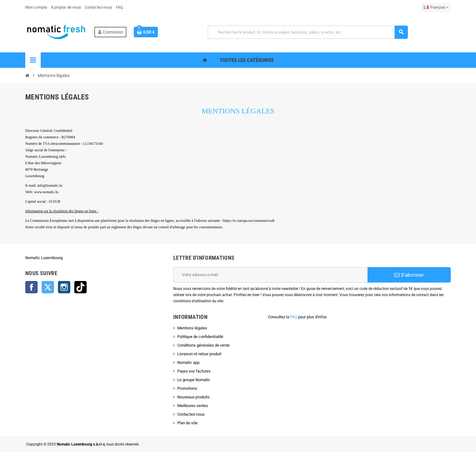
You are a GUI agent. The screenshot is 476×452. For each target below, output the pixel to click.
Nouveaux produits (193, 397)
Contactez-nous (191, 414)
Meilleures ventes (193, 406)
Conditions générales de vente (203, 345)
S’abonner (409, 275)
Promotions (187, 388)
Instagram (64, 287)
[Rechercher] (308, 32)
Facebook (31, 287)
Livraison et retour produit (199, 354)
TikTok (80, 287)
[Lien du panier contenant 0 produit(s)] (146, 32)
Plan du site (187, 423)
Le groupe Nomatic (194, 380)
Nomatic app (188, 362)
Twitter (48, 287)
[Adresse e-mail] (270, 275)
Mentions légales (192, 328)
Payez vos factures (194, 371)
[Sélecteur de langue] (436, 7)
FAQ (294, 317)
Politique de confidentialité (200, 337)
